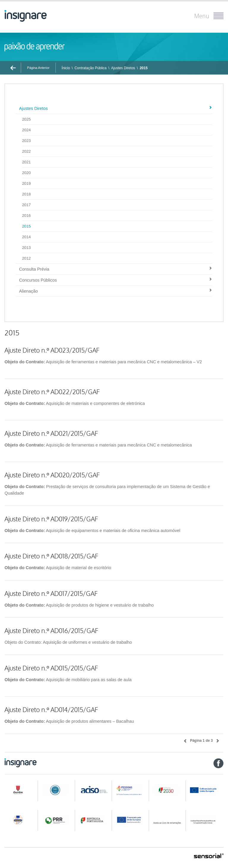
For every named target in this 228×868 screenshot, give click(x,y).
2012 (26, 258)
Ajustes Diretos (123, 68)
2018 (26, 194)
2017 (26, 205)
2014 (26, 237)
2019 (26, 183)
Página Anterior (38, 68)
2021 (26, 162)
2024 (26, 130)
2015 (144, 68)
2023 (26, 141)
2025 (26, 119)
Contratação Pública (91, 68)
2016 (26, 216)
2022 (26, 151)
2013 (26, 248)
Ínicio (66, 68)
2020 (26, 173)
